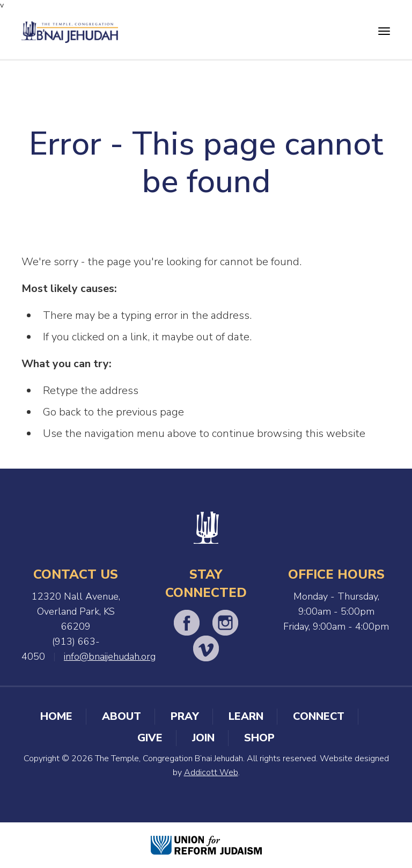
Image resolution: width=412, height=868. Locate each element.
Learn (246, 716)
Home (56, 716)
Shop (259, 738)
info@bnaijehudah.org (110, 657)
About (122, 716)
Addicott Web (211, 772)
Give (150, 738)
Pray (185, 716)
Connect (319, 716)
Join (203, 738)
